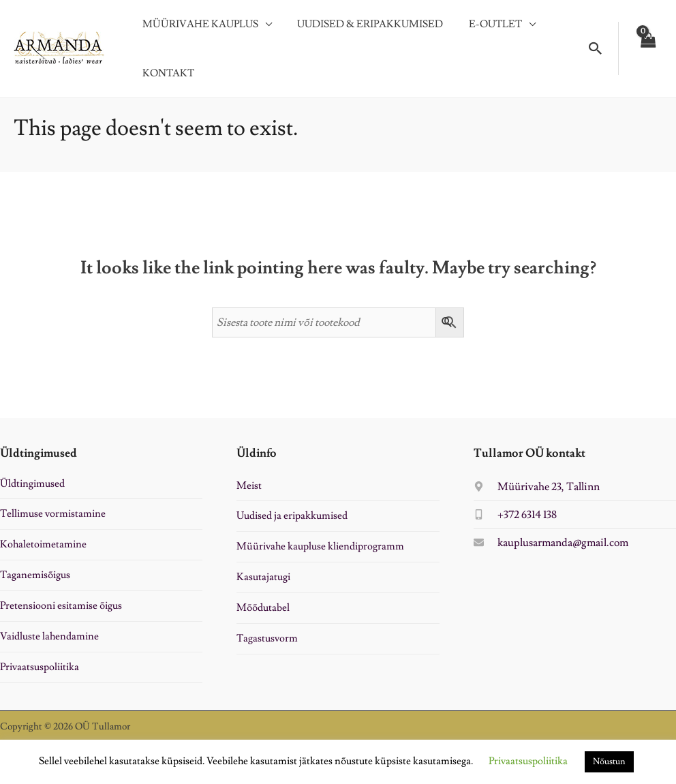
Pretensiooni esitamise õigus (61, 611)
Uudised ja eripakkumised (292, 521)
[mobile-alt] (515, 519)
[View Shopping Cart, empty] (647, 51)
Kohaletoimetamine (43, 550)
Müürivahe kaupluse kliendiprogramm (320, 552)
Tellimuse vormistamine (53, 519)
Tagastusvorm (267, 643)
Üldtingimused (32, 488)
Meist (249, 491)
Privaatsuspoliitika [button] (528, 761)
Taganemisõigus (35, 581)
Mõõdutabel (263, 613)
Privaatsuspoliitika (40, 672)
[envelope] (551, 547)
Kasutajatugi (263, 583)
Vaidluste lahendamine (49, 641)
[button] (596, 51)
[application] (262, 27)
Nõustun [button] (609, 762)
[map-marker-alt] (537, 492)
